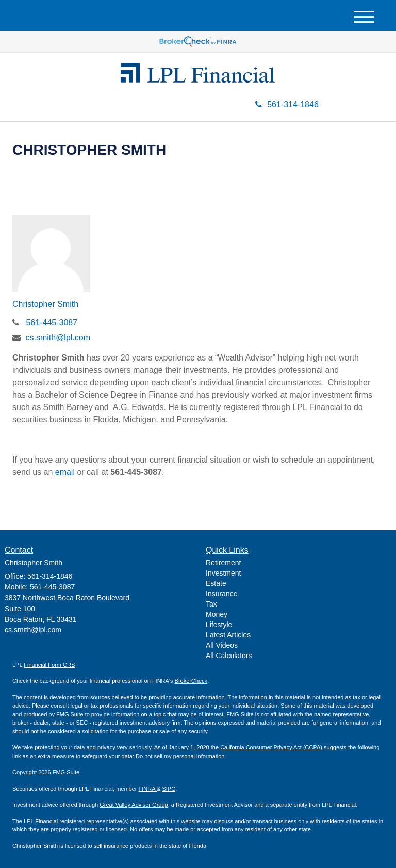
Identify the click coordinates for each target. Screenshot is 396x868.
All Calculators (229, 656)
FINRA (148, 789)
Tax (211, 604)
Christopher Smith (45, 304)
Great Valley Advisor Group (134, 805)
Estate (216, 583)
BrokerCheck (191, 681)
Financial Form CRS (49, 665)
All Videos (222, 645)
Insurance (221, 594)
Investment (223, 573)
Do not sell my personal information (180, 756)
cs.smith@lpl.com (58, 338)
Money (217, 614)
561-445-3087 (52, 323)
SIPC (169, 789)
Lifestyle (219, 625)
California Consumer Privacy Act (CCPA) (271, 747)
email (65, 472)
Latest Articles (228, 635)
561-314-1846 (287, 104)
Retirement (223, 563)
